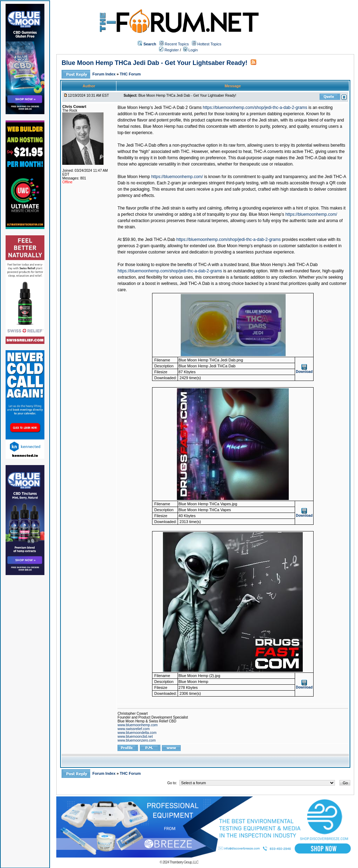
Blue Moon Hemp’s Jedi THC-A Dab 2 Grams (159, 108)
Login (191, 50)
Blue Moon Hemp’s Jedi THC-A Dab (284, 265)
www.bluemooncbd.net (135, 737)
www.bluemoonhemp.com (138, 725)
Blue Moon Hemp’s (267, 214)
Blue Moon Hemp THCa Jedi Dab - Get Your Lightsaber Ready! (154, 63)
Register (169, 50)
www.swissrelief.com (134, 729)
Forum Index (104, 74)
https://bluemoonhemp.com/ (177, 177)
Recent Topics (177, 44)
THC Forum (130, 74)
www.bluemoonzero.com (137, 740)
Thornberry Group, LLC (184, 862)
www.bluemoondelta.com (137, 733)
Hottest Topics (209, 44)
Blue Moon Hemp (134, 177)
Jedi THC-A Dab (160, 240)
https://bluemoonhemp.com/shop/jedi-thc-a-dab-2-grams (255, 108)
